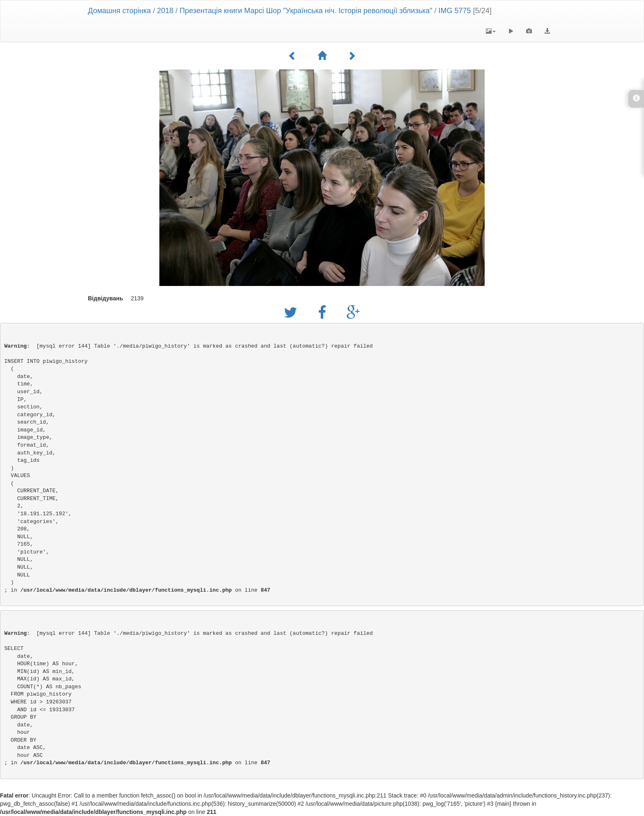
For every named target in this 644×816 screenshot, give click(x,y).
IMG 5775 (455, 11)
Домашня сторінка (119, 11)
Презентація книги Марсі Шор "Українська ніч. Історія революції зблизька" (306, 11)
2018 (165, 11)
